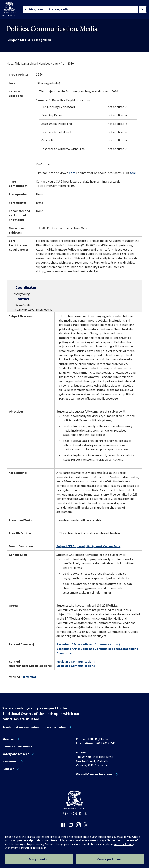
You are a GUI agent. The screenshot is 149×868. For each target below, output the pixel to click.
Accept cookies (39, 859)
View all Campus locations (94, 774)
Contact (8, 769)
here (72, 173)
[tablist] (85, 9)
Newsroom (10, 761)
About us (8, 739)
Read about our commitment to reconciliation (34, 727)
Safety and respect (16, 754)
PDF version (29, 677)
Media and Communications (76, 661)
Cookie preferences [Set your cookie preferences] (110, 859)
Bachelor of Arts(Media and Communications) (88, 644)
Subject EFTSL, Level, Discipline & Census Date (88, 546)
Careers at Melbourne (17, 746)
